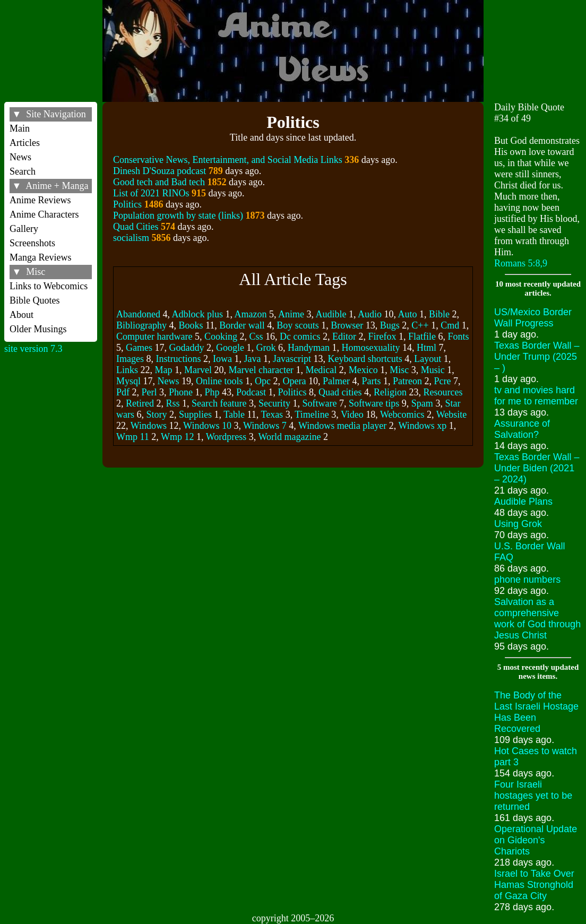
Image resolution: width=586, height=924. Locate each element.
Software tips (374, 403)
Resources (443, 392)
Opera (294, 381)
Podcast (251, 392)
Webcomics (402, 414)
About (21, 315)
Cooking (221, 336)
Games (139, 348)
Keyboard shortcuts (365, 359)
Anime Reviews (40, 200)
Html (426, 348)
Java (252, 359)
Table (234, 414)
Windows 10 (207, 426)
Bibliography (141, 325)
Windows (149, 426)
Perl (149, 392)
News (20, 157)
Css (256, 336)
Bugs (390, 325)
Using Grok (518, 524)
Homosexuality (370, 348)
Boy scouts (298, 325)
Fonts (458, 336)
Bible (439, 314)
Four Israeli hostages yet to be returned (533, 796)
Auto (408, 314)
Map (163, 370)
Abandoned (138, 314)
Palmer (336, 381)
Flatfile (422, 336)
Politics (127, 204)
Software (319, 403)
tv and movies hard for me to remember (536, 396)
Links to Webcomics (49, 286)
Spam (422, 403)
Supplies (195, 414)
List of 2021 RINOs (151, 193)
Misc (399, 370)
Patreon (407, 381)
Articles (25, 143)
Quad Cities (136, 227)
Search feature (219, 403)
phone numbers (527, 580)
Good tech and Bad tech (159, 182)
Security (274, 403)
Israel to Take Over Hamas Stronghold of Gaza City (534, 885)
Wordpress (226, 437)
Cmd (450, 325)
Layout (428, 359)
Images (130, 359)
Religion (390, 392)
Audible (331, 314)
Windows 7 (265, 426)
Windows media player (342, 426)
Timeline (312, 414)
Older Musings (38, 329)
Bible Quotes (35, 300)
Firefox (382, 336)
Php (212, 392)
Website (452, 414)
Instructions (178, 359)
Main (20, 128)
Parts (371, 381)
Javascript (292, 359)
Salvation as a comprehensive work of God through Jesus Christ (537, 619)
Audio (370, 314)
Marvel (198, 370)
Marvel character (261, 370)
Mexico (363, 370)
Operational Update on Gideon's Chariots (536, 840)
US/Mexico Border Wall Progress (533, 318)
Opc (263, 381)
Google (230, 348)
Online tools (219, 381)
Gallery (24, 229)
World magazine (289, 437)
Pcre (442, 381)
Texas (272, 414)
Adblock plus (197, 314)
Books (191, 325)
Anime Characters (44, 214)
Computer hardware (154, 336)
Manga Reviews (40, 257)
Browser (347, 325)
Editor (344, 336)
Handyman (309, 348)
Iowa (222, 359)
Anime (291, 314)
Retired (140, 403)
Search (23, 171)
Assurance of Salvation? (522, 429)
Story (156, 414)
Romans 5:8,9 (521, 263)
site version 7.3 (33, 349)
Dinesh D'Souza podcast (160, 171)
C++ (420, 325)
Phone (181, 392)
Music (433, 370)
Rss (173, 403)
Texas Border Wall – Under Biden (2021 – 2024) (537, 468)
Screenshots (32, 243)
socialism (131, 238)
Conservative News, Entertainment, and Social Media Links (228, 160)
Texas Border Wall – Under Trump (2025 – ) (537, 357)
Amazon (250, 314)
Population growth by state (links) (178, 215)
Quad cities (340, 392)
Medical (321, 370)
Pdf (123, 392)
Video (352, 414)
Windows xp (422, 426)
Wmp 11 (133, 437)
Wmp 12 (178, 437)
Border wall (242, 325)
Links (127, 370)
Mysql (128, 381)
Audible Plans (523, 502)
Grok (266, 348)
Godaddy (186, 348)
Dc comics (300, 336)
